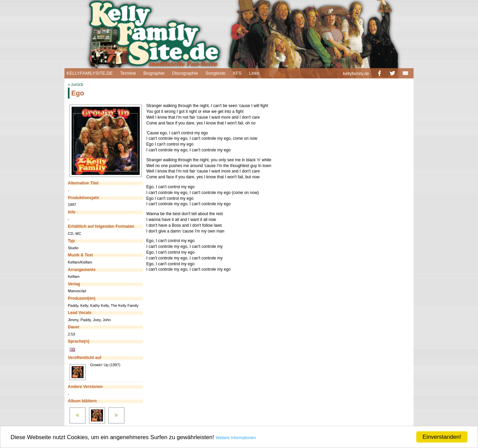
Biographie (154, 73)
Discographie (185, 73)
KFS (237, 73)
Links (254, 73)
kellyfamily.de (356, 73)
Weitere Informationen (236, 438)
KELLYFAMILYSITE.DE (89, 73)
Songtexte (216, 73)
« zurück (76, 85)
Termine (128, 73)
